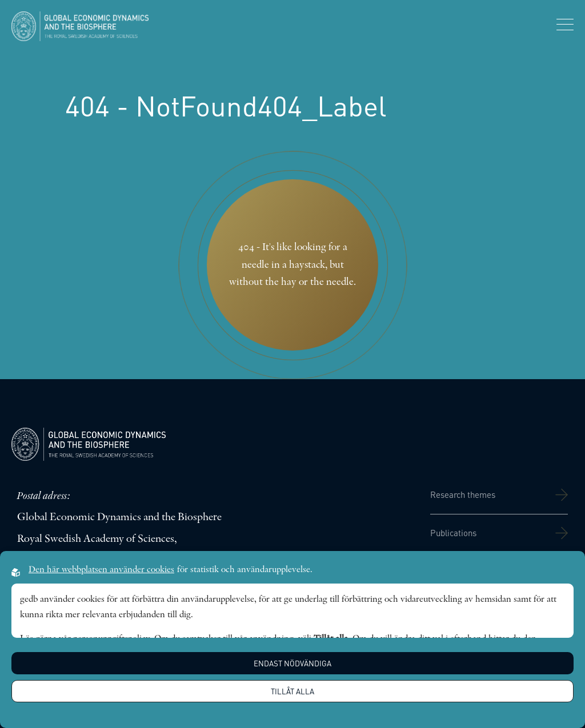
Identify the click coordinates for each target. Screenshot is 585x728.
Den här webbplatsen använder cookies (101, 570)
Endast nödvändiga (292, 663)
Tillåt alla (292, 691)
